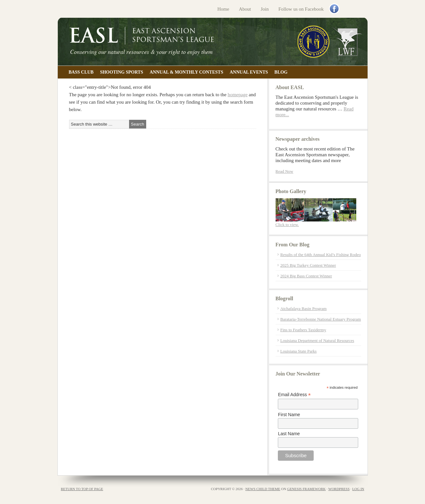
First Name (289, 415)
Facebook (335, 9)
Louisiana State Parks (299, 351)
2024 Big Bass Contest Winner (306, 276)
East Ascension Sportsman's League (213, 42)
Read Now (284, 171)
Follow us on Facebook (301, 9)
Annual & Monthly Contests (187, 72)
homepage (238, 95)
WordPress (339, 489)
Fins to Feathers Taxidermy (303, 330)
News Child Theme (263, 489)
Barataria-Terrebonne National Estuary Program (321, 319)
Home (223, 9)
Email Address (294, 395)
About (245, 9)
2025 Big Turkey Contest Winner (308, 265)
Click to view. (287, 225)
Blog (281, 72)
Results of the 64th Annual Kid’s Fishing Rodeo (321, 255)
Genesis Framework (306, 489)
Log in (358, 489)
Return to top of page (82, 489)
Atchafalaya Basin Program (304, 309)
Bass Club (81, 72)
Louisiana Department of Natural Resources (317, 340)
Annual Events (249, 72)
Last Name (289, 434)
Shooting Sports (122, 72)
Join (265, 9)
